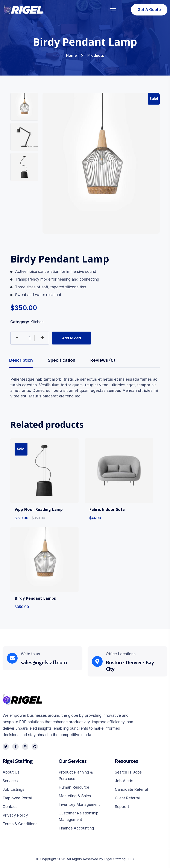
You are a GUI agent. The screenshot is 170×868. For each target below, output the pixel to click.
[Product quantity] (30, 338)
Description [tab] (21, 360)
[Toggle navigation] (113, 10)
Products (96, 55)
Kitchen (37, 322)
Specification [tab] (62, 360)
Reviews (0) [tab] (103, 360)
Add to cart (72, 338)
